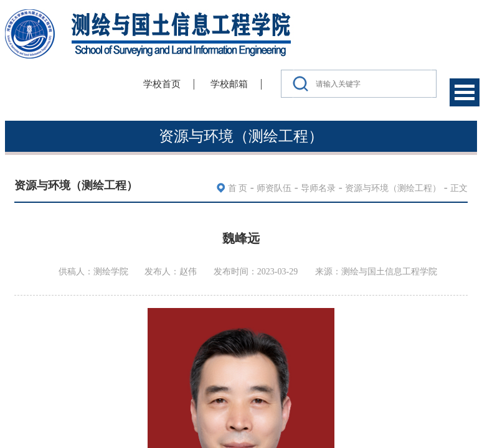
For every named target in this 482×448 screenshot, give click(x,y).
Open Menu (465, 92)
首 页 (238, 188)
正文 (459, 188)
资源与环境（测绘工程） (393, 188)
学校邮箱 (229, 84)
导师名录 (318, 188)
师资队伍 (274, 188)
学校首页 (162, 84)
